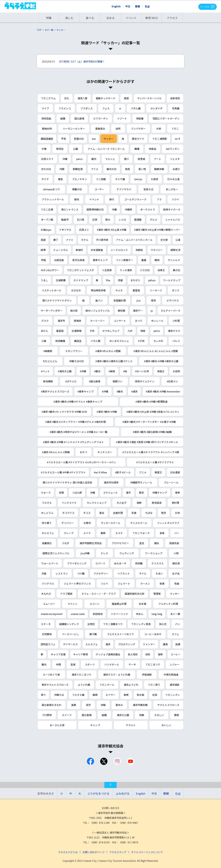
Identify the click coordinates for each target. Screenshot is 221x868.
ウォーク (46, 493)
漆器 (120, 280)
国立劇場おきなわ (52, 705)
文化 (67, 98)
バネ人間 (95, 341)
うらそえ (47, 503)
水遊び (176, 169)
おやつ (83, 452)
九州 (130, 331)
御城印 (79, 250)
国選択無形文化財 (135, 594)
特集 (49, 18)
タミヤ (45, 179)
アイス (95, 169)
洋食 (44, 573)
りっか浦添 (126, 270)
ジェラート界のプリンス (77, 584)
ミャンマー (149, 644)
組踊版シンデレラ (69, 624)
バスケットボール (52, 290)
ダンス (176, 290)
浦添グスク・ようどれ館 (117, 675)
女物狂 (91, 624)
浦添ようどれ (131, 685)
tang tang (157, 614)
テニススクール (139, 523)
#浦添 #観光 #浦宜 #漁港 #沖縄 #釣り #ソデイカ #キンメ (147, 442)
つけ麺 (81, 573)
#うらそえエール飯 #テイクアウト (155, 462)
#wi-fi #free (100, 472)
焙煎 (148, 654)
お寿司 (87, 523)
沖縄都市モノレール (141, 482)
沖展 (114, 209)
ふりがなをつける (98, 793)
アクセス (172, 18)
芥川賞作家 (102, 240)
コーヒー (175, 654)
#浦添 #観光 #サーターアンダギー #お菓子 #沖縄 (149, 422)
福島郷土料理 (119, 604)
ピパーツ (100, 563)
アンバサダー (138, 129)
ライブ (45, 108)
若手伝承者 (78, 260)
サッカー (61, 30)
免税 (128, 169)
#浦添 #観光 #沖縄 (107, 412)
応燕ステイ (47, 159)
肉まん (140, 614)
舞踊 (137, 149)
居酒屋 (138, 220)
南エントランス (70, 209)
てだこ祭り (154, 685)
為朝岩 (139, 250)
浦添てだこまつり (81, 675)
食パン (99, 300)
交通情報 (77, 331)
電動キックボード (106, 98)
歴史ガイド (138, 139)
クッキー (175, 594)
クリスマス (157, 563)
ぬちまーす (120, 563)
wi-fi (178, 139)
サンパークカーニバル (149, 98)
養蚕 (144, 260)
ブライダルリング (77, 563)
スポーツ (90, 664)
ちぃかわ (158, 341)
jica (138, 300)
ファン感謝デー (124, 260)
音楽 (162, 533)
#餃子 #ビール (123, 472)
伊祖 (43, 260)
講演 (165, 644)
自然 (118, 129)
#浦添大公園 (65, 371)
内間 (62, 169)
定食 (134, 513)
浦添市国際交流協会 (91, 543)
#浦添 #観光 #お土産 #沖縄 (112, 230)
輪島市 (65, 220)
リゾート (122, 118)
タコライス (68, 513)
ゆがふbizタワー (50, 270)
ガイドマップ (81, 280)
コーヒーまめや (153, 634)
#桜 (125, 371)
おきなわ (76, 290)
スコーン (94, 604)
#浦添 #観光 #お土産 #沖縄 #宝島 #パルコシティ (153, 412)
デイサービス (70, 644)
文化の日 (46, 169)
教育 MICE (152, 18)
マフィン (72, 604)
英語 (43, 240)
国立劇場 (79, 118)
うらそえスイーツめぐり (120, 634)
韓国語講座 (47, 139)
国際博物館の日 (95, 209)
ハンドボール (112, 664)
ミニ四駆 (101, 179)
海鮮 (139, 503)
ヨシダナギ (156, 108)
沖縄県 (128, 209)
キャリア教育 (81, 654)
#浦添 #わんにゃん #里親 (56, 452)
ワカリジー (157, 250)
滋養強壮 (47, 543)
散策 (177, 715)
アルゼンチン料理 (168, 604)
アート (158, 159)
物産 (143, 331)
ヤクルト (131, 725)
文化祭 (164, 240)
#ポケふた (71, 381)
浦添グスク (174, 331)
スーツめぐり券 (51, 675)
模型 (60, 179)
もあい (159, 573)
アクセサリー (101, 573)
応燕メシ (84, 230)
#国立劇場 (95, 381)
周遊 (126, 98)
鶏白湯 (176, 563)
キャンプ (95, 725)
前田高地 (98, 614)
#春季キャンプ (86, 391)
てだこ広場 (47, 209)
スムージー (49, 604)
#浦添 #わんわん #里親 (108, 351)
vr (120, 108)
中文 (128, 6)
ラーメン (145, 584)
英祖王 (161, 371)
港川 (126, 159)
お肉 (177, 513)
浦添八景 (82, 98)
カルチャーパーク (171, 311)
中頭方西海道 (171, 675)
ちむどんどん (50, 361)
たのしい (159, 715)
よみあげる (123, 793)
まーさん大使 (57, 725)
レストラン (62, 573)
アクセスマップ (118, 852)
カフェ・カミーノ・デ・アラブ (99, 594)
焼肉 (77, 199)
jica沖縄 (85, 553)
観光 (94, 159)
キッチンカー (105, 452)
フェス (106, 108)
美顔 (103, 533)
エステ (119, 533)
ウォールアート (50, 563)
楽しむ (69, 18)
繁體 (138, 6)
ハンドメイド (69, 503)
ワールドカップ (172, 280)
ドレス (104, 553)
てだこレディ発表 (141, 624)
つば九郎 (77, 493)
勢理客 (157, 594)
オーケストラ (148, 209)
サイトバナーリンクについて (147, 852)
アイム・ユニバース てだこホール (106, 149)
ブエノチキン (79, 179)
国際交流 (175, 250)
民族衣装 (174, 543)
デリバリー (68, 523)
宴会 (102, 513)
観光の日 (112, 169)
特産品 (153, 149)
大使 (159, 129)
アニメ (143, 472)
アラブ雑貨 (66, 594)
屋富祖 (136, 290)
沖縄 (65, 159)
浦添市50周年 (111, 482)
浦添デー (138, 311)
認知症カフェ (48, 644)
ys (152, 311)
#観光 (97, 371)
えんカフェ (92, 644)
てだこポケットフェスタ (80, 270)
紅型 (155, 695)
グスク (45, 321)
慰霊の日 (79, 139)
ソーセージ (156, 290)
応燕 (95, 220)
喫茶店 (60, 149)
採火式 (163, 624)
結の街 (74, 311)
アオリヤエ (65, 230)
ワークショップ (154, 553)
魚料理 (175, 503)
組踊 (63, 118)
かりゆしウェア (111, 331)
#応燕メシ (172, 381)
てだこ (175, 129)
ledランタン (173, 149)
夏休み (119, 705)
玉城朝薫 (61, 280)
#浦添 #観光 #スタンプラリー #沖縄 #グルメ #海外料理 (76, 422)
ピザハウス (173, 300)
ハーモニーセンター (74, 129)
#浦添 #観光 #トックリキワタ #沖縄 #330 (64, 412)
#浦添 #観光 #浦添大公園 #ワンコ (114, 361)
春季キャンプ (100, 260)
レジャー (175, 664)
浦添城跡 (174, 685)
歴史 (142, 493)
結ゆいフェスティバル (98, 311)
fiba (108, 280)
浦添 (108, 644)
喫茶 (153, 300)
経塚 (43, 250)
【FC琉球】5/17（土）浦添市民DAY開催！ (81, 61)
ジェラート (124, 584)
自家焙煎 (175, 98)
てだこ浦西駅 (160, 139)
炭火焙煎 (133, 654)
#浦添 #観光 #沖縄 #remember (163, 391)
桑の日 (176, 270)
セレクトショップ (97, 503)
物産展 (140, 118)
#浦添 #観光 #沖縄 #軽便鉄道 (151, 402)
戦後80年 (47, 129)
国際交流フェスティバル (56, 553)
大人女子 (122, 503)
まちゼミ (135, 280)
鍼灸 (157, 543)
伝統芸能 (59, 260)
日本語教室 (97, 250)
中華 (44, 149)
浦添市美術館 (140, 705)
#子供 (141, 341)
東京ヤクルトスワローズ (55, 685)
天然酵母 (47, 634)
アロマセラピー (120, 543)
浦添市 (61, 321)
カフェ (175, 634)
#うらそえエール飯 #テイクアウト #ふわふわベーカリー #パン (81, 462)
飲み (108, 220)
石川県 (81, 220)
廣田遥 (78, 341)
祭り (43, 695)
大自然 (176, 371)
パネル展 (136, 108)
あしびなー (172, 189)
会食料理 (118, 513)
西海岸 (78, 321)
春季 (178, 493)
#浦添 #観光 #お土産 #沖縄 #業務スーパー (157, 230)
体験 (103, 705)
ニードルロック (119, 250)
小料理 (176, 321)
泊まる (110, 18)
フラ (159, 199)
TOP (39, 30)
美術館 (121, 311)
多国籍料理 (120, 300)
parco (79, 159)
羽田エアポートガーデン (166, 118)
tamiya (138, 179)
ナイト (70, 240)
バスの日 (145, 270)
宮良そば (148, 189)
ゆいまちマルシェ (119, 341)
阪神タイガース (172, 209)
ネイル (143, 573)
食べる (90, 18)
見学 (88, 705)
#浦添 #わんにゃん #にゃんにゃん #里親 (156, 351)
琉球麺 (139, 563)
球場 (61, 493)
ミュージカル (61, 250)
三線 (44, 341)
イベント (131, 18)
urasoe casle (78, 614)
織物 (157, 260)
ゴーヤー (99, 189)
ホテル (85, 240)
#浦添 (134, 391)
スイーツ (67, 715)
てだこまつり (153, 664)
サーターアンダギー (52, 311)
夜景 (162, 584)
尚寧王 (161, 270)
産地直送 (157, 503)
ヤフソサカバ (124, 189)
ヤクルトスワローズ (168, 705)
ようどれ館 (84, 685)
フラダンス (87, 108)
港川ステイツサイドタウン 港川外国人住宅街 (67, 482)
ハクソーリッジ (119, 614)
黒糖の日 (77, 189)
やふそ (119, 290)
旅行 (112, 199)
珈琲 (160, 654)
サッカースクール (111, 523)
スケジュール (110, 493)
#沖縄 (83, 371)
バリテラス (48, 584)
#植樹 (112, 371)
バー (177, 533)
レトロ (122, 220)
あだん (45, 331)
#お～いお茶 (142, 371)
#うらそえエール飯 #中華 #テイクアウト (63, 472)
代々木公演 (173, 179)
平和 (64, 139)
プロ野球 (47, 715)
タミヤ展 (120, 179)
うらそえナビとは (68, 852)
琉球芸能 (46, 118)
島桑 (74, 705)
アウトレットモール (53, 199)
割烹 (164, 513)
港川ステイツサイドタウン (57, 300)
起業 (178, 644)
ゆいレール (157, 321)
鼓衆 (126, 695)
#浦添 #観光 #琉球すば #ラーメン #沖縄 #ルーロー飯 (79, 432)
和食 (177, 584)
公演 (178, 240)
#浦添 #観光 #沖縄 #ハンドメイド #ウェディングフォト (73, 442)
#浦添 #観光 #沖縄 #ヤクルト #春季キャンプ (78, 402)
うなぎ (66, 543)
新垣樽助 (48, 381)
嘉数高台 (100, 129)
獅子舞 (93, 634)
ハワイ (175, 199)
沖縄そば (59, 695)
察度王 (158, 472)
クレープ (69, 533)
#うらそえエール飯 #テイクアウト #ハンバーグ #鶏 (151, 452)
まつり (139, 321)
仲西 (58, 664)
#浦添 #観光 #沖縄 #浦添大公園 (161, 361)
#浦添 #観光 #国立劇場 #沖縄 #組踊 (152, 432)
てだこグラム (48, 98)
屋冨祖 (60, 331)
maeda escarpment (52, 614)
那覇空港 (78, 169)
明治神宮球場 (98, 290)
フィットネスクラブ (168, 523)
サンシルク (174, 260)
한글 (147, 6)
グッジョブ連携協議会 (108, 654)
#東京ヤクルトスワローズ (55, 391)
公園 (76, 149)
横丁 (56, 240)
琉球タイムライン (145, 381)
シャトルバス (173, 220)
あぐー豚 (175, 614)
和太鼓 (140, 695)
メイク (87, 533)
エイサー (110, 695)
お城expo (46, 230)
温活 (142, 543)
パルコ (176, 341)
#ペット (45, 371)
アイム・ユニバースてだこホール (134, 240)
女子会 (176, 573)
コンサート (120, 321)
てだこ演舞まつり (113, 624)
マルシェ (110, 159)
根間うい (118, 381)
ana (94, 139)
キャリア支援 (58, 654)
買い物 (142, 169)
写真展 (176, 108)
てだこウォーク (141, 533)
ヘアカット (124, 573)
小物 (176, 553)
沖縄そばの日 (76, 361)
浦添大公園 (123, 715)
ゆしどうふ (47, 513)
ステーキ (46, 624)
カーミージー (97, 321)
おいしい (166, 725)
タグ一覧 (49, 30)
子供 (92, 331)
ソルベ (104, 584)
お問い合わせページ (93, 852)
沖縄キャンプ (160, 493)
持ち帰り (47, 523)
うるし (44, 280)
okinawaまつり (51, 189)
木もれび (46, 594)
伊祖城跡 (147, 675)
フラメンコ (65, 108)
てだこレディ (173, 695)
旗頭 (95, 695)
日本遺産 (175, 472)
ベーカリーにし (71, 634)
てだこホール (107, 685)
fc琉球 (155, 179)
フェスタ (175, 159)
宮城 (73, 664)
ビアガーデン (101, 118)
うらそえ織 (78, 695)
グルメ (153, 220)
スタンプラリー (74, 351)
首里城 (141, 159)
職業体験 (159, 169)
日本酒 (142, 604)
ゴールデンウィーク (135, 199)
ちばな (149, 513)
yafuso (152, 280)
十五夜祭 (107, 270)
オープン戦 (47, 220)
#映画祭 (48, 351)
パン (177, 624)
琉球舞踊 (60, 341)
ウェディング (127, 553)
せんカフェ (48, 533)
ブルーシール (171, 482)
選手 (128, 493)
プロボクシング (127, 644)
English (116, 6)
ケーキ (132, 664)
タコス (87, 513)
